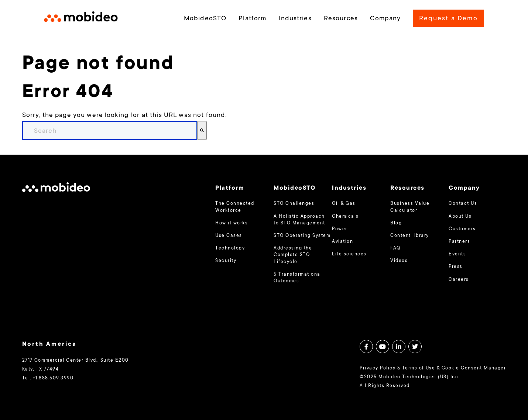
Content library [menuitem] (409, 236)
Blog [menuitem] (396, 223)
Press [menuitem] (455, 267)
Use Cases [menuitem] (229, 236)
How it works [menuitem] (232, 223)
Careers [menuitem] (459, 280)
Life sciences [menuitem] (349, 254)
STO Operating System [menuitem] (302, 236)
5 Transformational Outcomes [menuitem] (298, 278)
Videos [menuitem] (399, 261)
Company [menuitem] (385, 19)
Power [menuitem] (340, 229)
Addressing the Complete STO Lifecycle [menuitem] (293, 255)
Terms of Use (419, 368)
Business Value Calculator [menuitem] (410, 207)
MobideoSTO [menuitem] (205, 19)
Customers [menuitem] (462, 229)
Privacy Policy (378, 368)
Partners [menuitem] (459, 242)
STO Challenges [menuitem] (294, 204)
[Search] (202, 130)
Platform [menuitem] (252, 19)
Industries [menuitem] (295, 19)
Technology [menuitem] (230, 248)
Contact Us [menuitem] (463, 204)
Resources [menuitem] (341, 19)
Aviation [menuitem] (342, 242)
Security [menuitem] (226, 261)
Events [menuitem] (457, 254)
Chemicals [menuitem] (345, 217)
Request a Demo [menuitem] (448, 19)
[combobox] (110, 130)
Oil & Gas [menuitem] (344, 204)
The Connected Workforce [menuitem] (235, 207)
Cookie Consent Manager (474, 368)
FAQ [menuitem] (395, 248)
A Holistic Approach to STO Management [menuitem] (299, 220)
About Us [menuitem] (460, 217)
